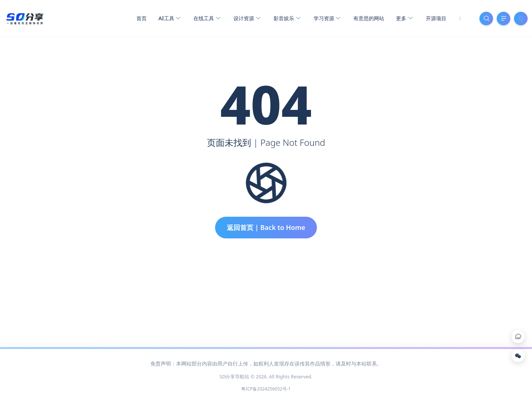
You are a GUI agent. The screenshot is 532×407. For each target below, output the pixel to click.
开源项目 (436, 18)
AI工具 (169, 19)
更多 (404, 19)
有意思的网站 (369, 18)
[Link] (518, 336)
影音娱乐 (287, 19)
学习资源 (327, 19)
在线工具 (207, 19)
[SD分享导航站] (24, 18)
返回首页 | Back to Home (266, 227)
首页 (142, 18)
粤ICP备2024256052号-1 (266, 389)
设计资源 (247, 19)
